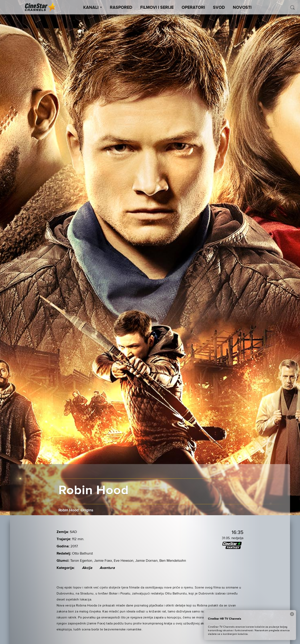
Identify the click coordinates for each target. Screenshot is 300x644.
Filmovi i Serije (157, 8)
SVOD (219, 8)
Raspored (121, 8)
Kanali (92, 8)
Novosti (242, 8)
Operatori (193, 8)
